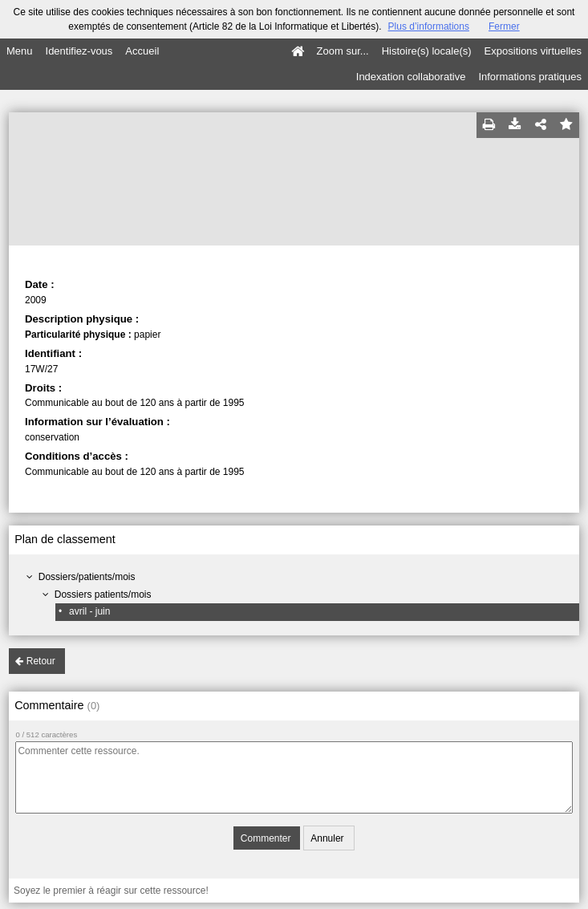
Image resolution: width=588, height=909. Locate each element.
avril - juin (89, 611)
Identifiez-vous (79, 51)
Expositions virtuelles (533, 51)
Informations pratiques (530, 77)
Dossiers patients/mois (103, 595)
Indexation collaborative (411, 77)
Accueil (142, 51)
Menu (20, 51)
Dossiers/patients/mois (87, 577)
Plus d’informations (429, 26)
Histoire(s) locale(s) (427, 51)
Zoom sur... (343, 51)
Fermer (504, 26)
